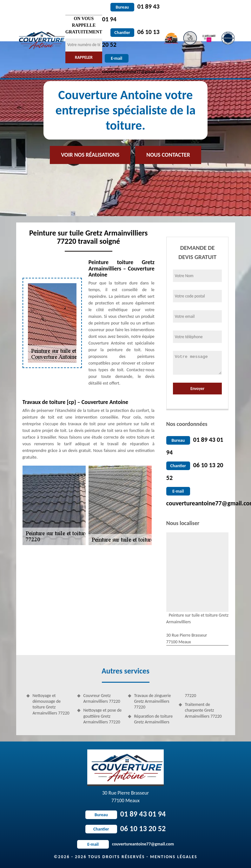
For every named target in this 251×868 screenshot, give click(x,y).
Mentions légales (174, 857)
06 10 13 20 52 (125, 828)
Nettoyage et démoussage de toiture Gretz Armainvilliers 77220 (51, 704)
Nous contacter (168, 155)
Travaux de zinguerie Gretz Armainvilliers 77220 (153, 701)
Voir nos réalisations (90, 155)
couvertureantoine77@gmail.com (125, 844)
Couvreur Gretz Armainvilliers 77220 (102, 698)
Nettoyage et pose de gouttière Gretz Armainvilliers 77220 (103, 716)
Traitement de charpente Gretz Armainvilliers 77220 (203, 710)
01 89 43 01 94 (125, 814)
